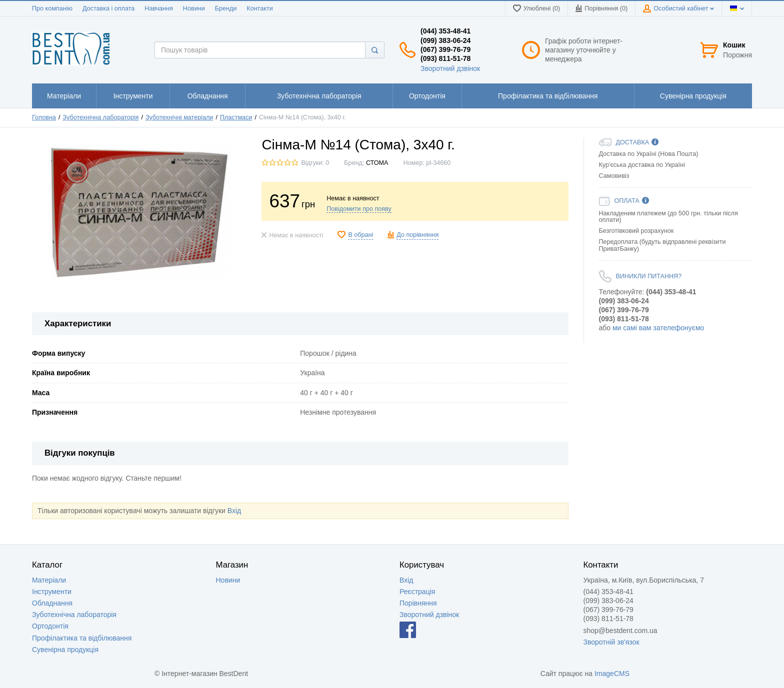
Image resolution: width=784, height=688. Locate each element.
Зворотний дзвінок (450, 68)
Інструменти (52, 592)
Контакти (259, 8)
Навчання (159, 8)
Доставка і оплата (108, 8)
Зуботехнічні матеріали (179, 117)
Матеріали (49, 580)
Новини (194, 8)
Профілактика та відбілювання (82, 638)
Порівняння (418, 603)
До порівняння (417, 235)
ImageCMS (612, 674)
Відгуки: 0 (315, 163)
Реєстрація (417, 592)
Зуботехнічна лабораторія (100, 117)
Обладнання (52, 603)
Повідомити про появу (359, 209)
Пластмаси (236, 117)
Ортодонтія (50, 626)
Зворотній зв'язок (611, 642)
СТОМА (377, 163)
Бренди (226, 8)
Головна (44, 117)
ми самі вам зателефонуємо (658, 328)
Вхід (234, 511)
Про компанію (52, 8)
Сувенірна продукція (65, 650)
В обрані (360, 235)
